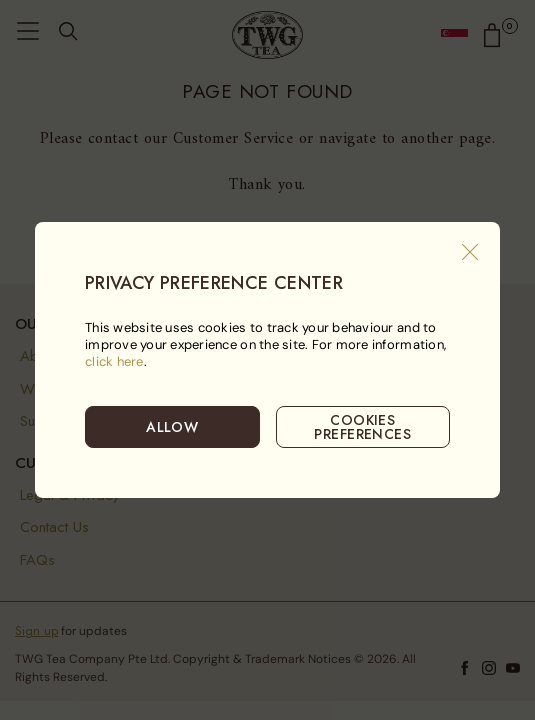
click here (114, 361)
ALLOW (172, 427)
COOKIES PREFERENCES (362, 427)
